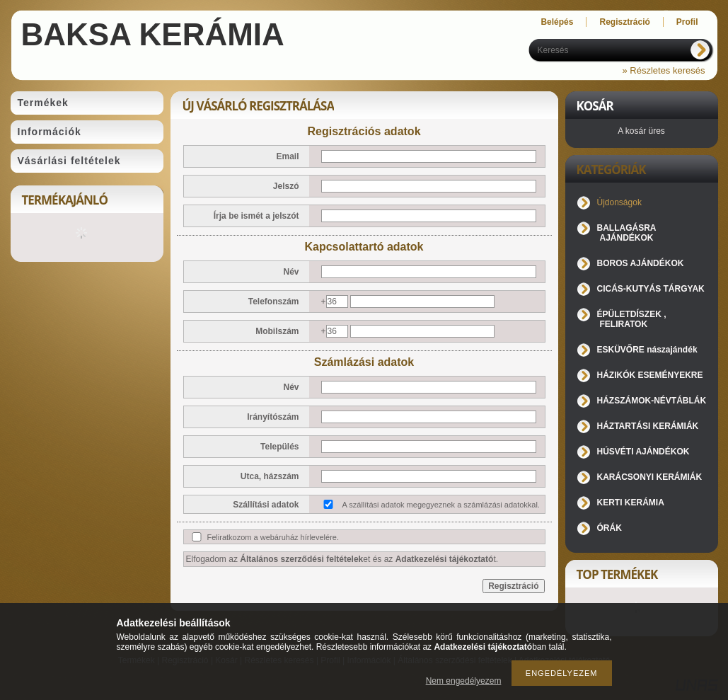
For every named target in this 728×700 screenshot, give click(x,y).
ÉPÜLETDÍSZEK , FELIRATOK (632, 319)
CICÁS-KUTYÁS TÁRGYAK (651, 289)
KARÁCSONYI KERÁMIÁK (650, 477)
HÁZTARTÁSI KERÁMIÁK (648, 426)
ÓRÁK (609, 528)
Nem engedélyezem (464, 681)
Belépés (557, 22)
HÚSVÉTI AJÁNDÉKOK (643, 452)
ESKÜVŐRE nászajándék (647, 350)
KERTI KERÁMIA (631, 503)
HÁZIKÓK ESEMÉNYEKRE (650, 375)
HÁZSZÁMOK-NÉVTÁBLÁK (652, 401)
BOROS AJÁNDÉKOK (641, 263)
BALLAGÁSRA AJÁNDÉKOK (627, 233)
